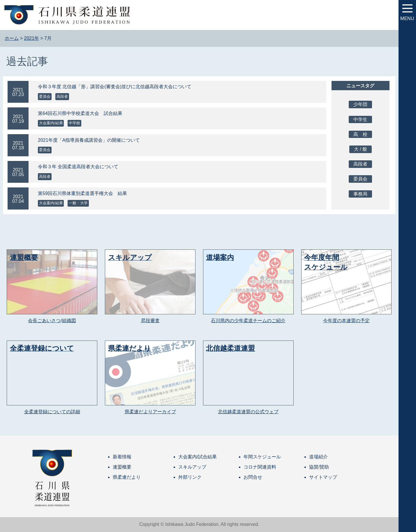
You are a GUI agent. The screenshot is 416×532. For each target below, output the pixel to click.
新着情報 (122, 457)
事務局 (360, 194)
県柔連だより (127, 477)
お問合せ (253, 477)
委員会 (45, 96)
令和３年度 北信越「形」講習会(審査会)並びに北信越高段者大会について (115, 87)
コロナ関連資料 (260, 467)
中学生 (360, 119)
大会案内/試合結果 (198, 457)
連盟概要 (122, 467)
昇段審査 (150, 321)
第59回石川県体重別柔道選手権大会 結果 (82, 193)
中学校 (74, 123)
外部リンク (190, 477)
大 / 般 (361, 149)
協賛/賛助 (319, 467)
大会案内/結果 (51, 123)
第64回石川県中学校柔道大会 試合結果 (80, 113)
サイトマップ (323, 477)
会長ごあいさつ (44, 321)
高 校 (360, 134)
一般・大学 (78, 203)
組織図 (69, 321)
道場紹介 (318, 457)
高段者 (62, 96)
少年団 (360, 104)
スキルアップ (192, 467)
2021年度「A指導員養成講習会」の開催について (89, 140)
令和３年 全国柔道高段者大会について (78, 167)
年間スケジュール (262, 457)
